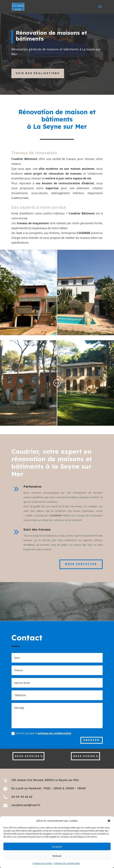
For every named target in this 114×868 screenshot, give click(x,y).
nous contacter (81, 564)
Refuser (57, 856)
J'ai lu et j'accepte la (41, 733)
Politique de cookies (42, 863)
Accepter (57, 847)
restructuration (69, 183)
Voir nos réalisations (38, 73)
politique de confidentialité (54, 733)
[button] (109, 821)
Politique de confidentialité (67, 863)
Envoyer (92, 740)
